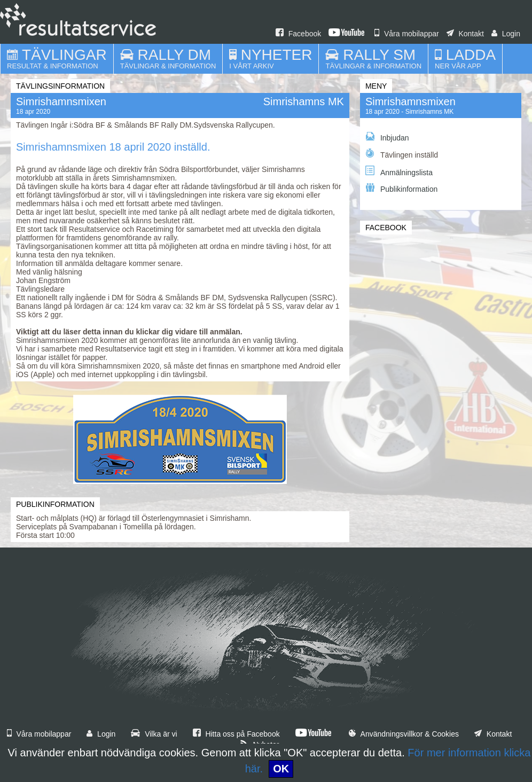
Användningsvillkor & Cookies (404, 734)
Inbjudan (387, 137)
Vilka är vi (154, 734)
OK (281, 769)
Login (506, 34)
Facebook (298, 34)
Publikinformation (401, 188)
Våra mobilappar (407, 34)
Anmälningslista (399, 171)
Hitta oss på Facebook (236, 734)
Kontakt (465, 34)
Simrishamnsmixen (410, 101)
